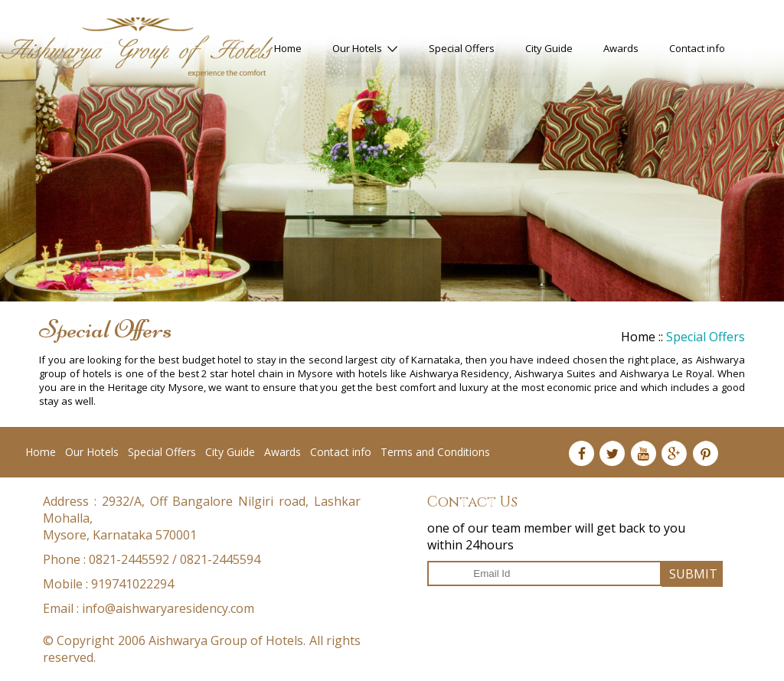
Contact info (697, 48)
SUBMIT (693, 574)
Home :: (644, 337)
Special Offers (462, 48)
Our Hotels (365, 48)
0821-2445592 (129, 559)
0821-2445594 (220, 559)
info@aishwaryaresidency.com (168, 608)
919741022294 (132, 584)
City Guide (549, 48)
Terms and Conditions (435, 452)
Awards (621, 48)
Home (288, 48)
